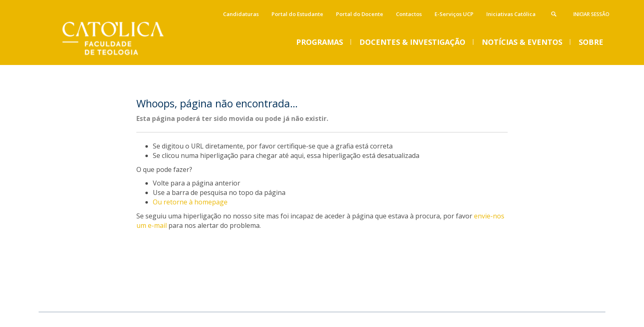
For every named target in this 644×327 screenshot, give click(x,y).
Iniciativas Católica (511, 14)
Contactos (409, 14)
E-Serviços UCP (454, 14)
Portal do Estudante (297, 14)
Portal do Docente (360, 14)
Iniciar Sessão (591, 14)
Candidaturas (241, 14)
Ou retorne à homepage (190, 202)
